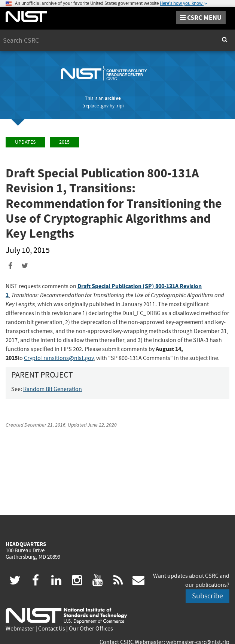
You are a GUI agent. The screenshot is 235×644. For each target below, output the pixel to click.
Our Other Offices (91, 629)
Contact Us (52, 629)
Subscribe (207, 596)
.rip (119, 106)
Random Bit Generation (53, 389)
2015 (64, 142)
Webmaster (20, 629)
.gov (104, 106)
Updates (25, 142)
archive (113, 98)
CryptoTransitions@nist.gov (59, 358)
